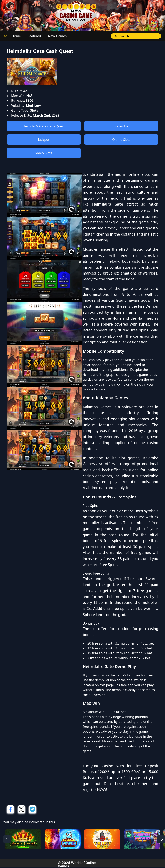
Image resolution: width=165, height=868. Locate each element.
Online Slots (121, 140)
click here (141, 784)
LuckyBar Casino (98, 766)
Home (16, 36)
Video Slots (44, 153)
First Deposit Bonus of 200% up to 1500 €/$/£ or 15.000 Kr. (120, 772)
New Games (57, 36)
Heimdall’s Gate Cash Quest (44, 126)
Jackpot (44, 140)
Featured (34, 36)
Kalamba (121, 126)
